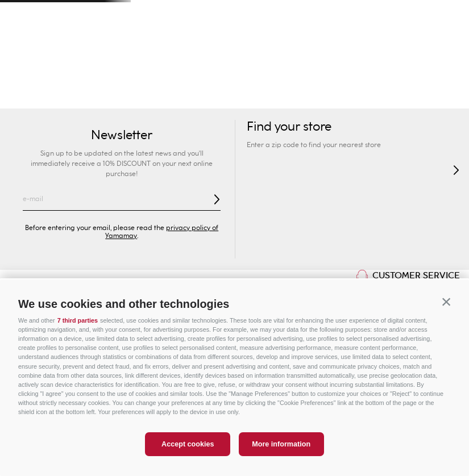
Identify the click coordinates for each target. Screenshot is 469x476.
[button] (446, 302)
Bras (190, 97)
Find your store (106, 45)
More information (281, 444)
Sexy (109, 97)
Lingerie (317, 97)
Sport (352, 74)
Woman (39, 74)
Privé (274, 74)
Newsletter (122, 135)
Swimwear (27, 97)
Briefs (222, 97)
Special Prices (430, 74)
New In (73, 97)
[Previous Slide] (22, 14)
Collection (150, 97)
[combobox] (337, 45)
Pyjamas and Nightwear (390, 97)
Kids (196, 74)
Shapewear (267, 97)
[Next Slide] (447, 14)
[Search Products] (354, 45)
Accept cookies (188, 444)
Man (117, 74)
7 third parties (78, 320)
